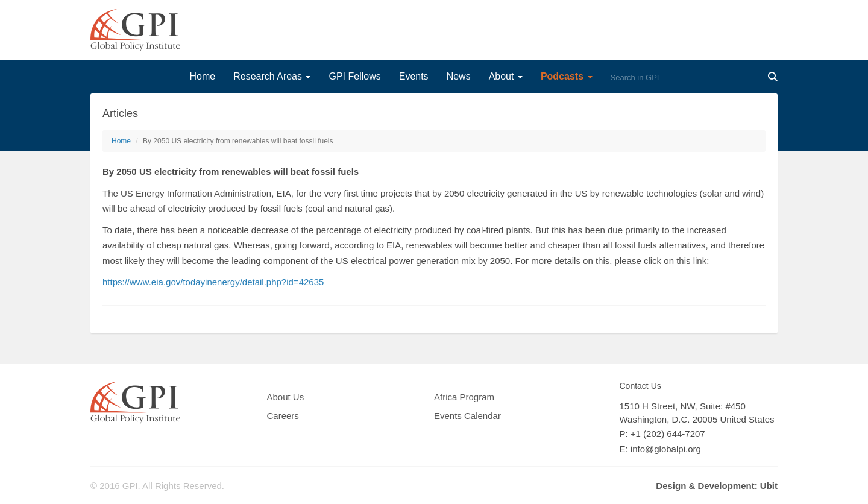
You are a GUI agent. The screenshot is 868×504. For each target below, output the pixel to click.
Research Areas (272, 76)
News (459, 76)
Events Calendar (467, 416)
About (506, 76)
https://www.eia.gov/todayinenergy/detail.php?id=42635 (213, 282)
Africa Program (464, 397)
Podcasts (567, 76)
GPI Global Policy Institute (135, 30)
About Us (286, 397)
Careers (283, 416)
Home (202, 76)
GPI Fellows (354, 76)
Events (414, 76)
